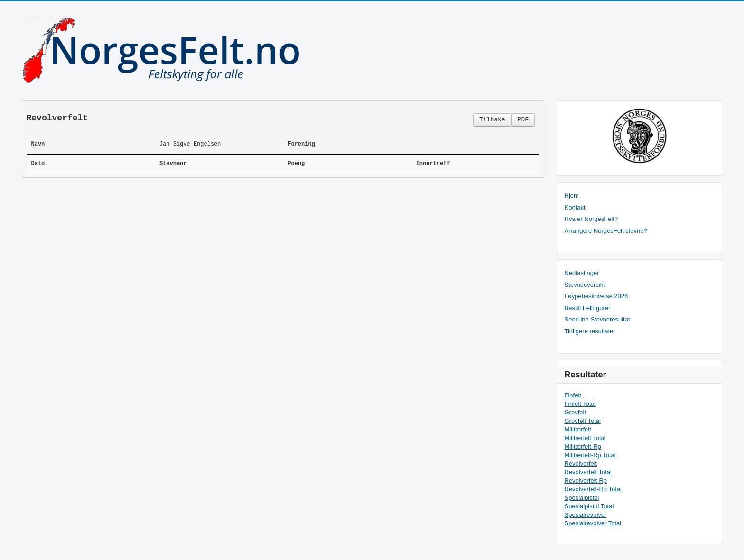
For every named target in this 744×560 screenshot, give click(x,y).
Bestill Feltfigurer (588, 308)
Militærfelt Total (585, 438)
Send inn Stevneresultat (597, 319)
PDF (523, 120)
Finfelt (573, 395)
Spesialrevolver (586, 515)
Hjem (572, 196)
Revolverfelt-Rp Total (593, 489)
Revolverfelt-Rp (586, 481)
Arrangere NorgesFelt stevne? (606, 231)
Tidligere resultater (590, 331)
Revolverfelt (581, 464)
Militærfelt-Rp (583, 446)
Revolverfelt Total (588, 472)
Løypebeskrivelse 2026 (596, 296)
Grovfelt (576, 412)
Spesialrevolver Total (593, 523)
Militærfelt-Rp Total (590, 455)
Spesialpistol (582, 498)
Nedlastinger (582, 273)
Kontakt (575, 207)
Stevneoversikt (585, 285)
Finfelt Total (580, 404)
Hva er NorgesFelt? (591, 219)
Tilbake (492, 120)
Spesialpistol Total (589, 506)
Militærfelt (578, 429)
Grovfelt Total (583, 421)
